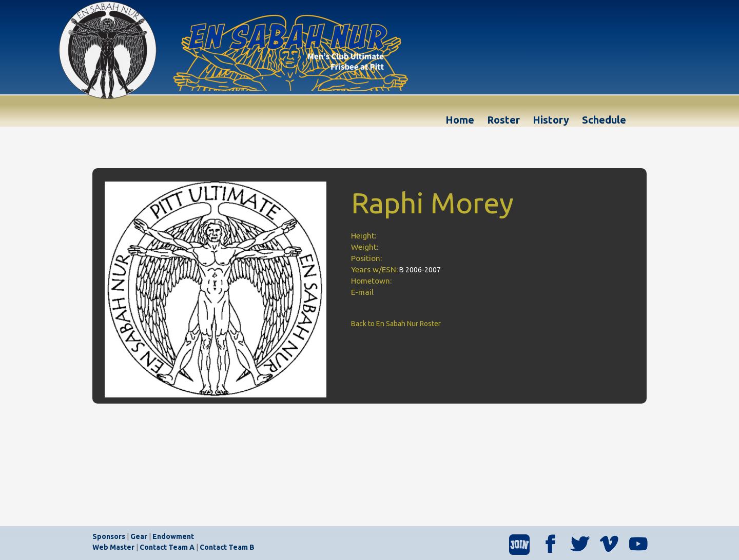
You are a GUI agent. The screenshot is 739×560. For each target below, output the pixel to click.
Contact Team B (227, 547)
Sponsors (109, 536)
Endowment (173, 536)
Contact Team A (167, 547)
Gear (139, 536)
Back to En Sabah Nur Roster (396, 324)
